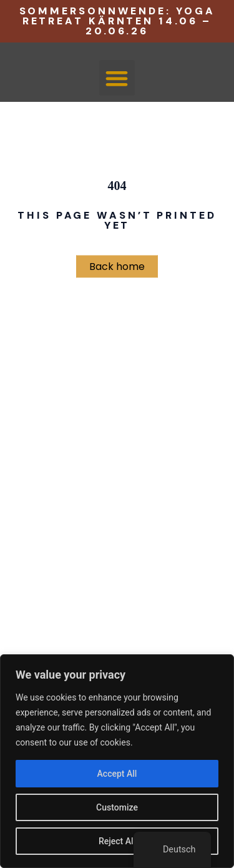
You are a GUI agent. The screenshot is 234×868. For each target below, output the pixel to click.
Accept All (117, 774)
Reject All (117, 841)
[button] (117, 78)
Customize (117, 807)
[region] (117, 761)
